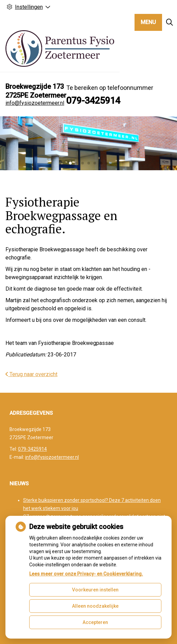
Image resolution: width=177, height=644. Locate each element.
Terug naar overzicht (31, 374)
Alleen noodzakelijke (95, 606)
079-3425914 (32, 449)
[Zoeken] (170, 22)
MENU (148, 22)
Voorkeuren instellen (95, 590)
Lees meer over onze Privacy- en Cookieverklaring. (86, 574)
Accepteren (95, 622)
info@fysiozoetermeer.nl (35, 103)
